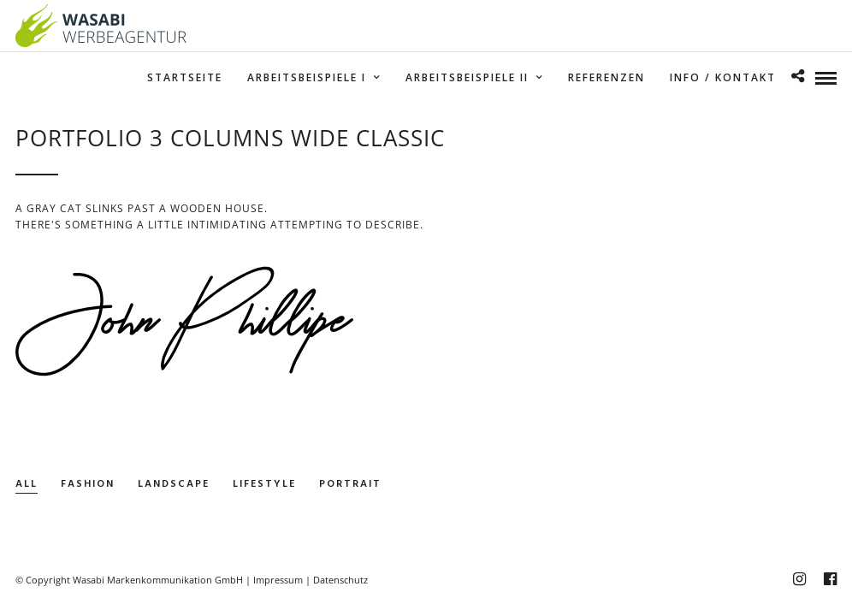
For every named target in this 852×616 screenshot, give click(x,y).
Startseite (185, 77)
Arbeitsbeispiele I (307, 77)
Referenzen (606, 77)
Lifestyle (264, 485)
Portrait (350, 485)
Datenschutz (340, 580)
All (27, 485)
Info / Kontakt (723, 77)
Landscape (174, 485)
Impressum (278, 580)
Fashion (88, 485)
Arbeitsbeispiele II (467, 77)
